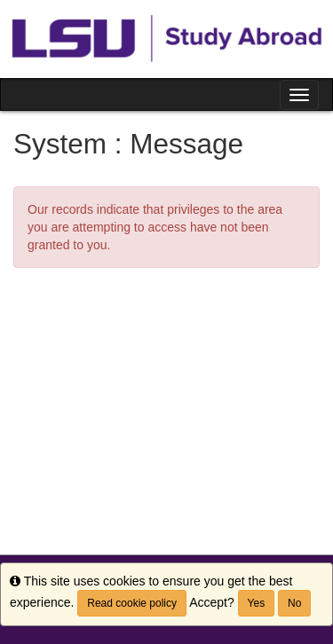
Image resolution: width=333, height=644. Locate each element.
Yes (257, 603)
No (294, 603)
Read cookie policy (132, 603)
